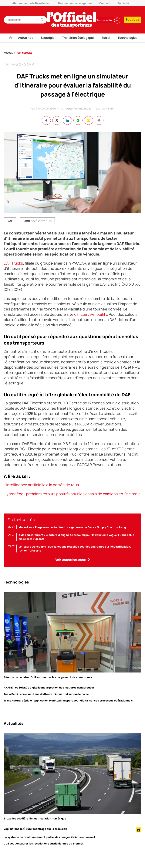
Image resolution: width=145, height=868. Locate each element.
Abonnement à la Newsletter (31, 3)
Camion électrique (37, 221)
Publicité (123, 3)
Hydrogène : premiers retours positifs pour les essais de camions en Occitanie (72, 494)
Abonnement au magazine (75, 3)
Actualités (26, 38)
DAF (10, 221)
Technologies (128, 38)
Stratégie (48, 38)
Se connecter (105, 20)
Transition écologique (78, 38)
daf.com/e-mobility (91, 315)
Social (106, 38)
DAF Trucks (13, 263)
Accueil (8, 53)
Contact (105, 3)
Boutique (133, 19)
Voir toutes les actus (71, 560)
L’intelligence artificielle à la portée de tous (41, 485)
